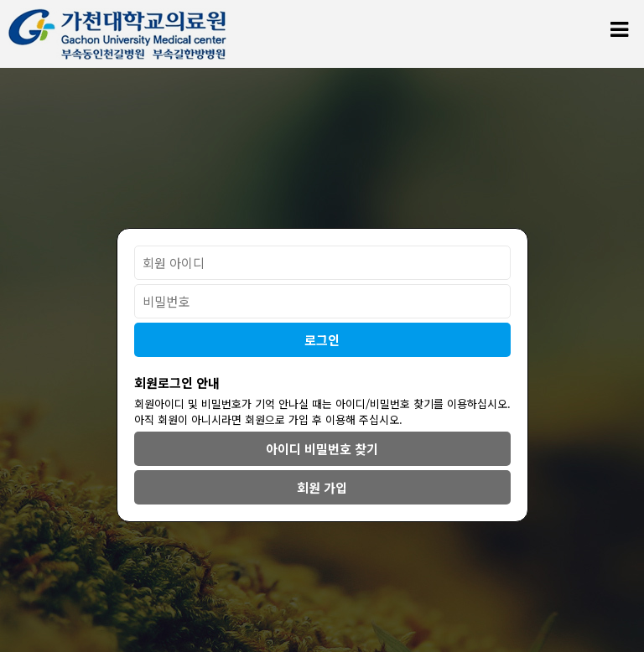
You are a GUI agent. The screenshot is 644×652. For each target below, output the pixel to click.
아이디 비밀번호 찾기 (322, 449)
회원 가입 (322, 487)
